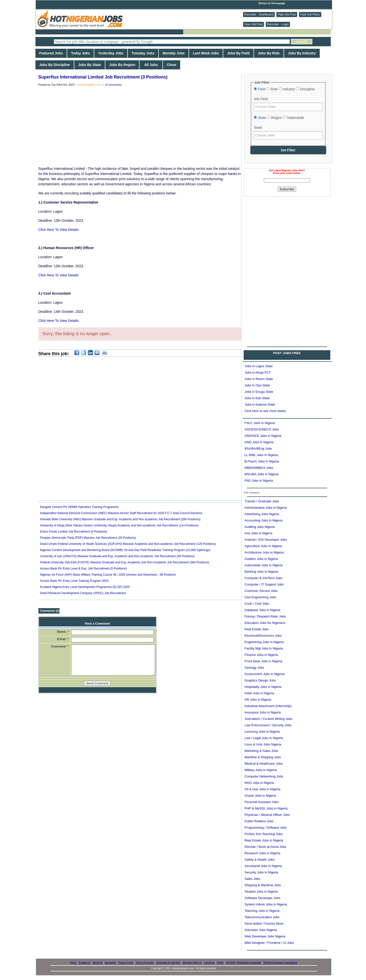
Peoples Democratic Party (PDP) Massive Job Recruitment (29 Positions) (88, 538)
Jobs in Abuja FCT (258, 372)
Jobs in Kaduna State (260, 404)
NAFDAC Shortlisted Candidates (244, 963)
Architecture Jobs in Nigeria (264, 552)
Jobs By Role (269, 53)
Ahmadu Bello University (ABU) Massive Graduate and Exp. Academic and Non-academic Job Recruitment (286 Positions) (120, 519)
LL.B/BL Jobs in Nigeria (261, 455)
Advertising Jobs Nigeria (262, 514)
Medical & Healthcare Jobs (264, 764)
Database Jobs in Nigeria (263, 610)
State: (258, 127)
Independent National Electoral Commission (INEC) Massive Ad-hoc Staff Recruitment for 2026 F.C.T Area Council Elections (121, 513)
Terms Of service (145, 963)
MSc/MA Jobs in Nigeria (262, 474)
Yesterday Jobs (111, 53)
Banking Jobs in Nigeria (262, 572)
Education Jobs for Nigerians (265, 623)
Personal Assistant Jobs (262, 802)
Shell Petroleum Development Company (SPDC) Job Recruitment (83, 593)
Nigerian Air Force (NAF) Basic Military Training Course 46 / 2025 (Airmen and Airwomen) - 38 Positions (108, 575)
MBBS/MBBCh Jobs (259, 468)
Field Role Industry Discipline (284, 89)
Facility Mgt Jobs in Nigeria (264, 648)
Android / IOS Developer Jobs (266, 540)
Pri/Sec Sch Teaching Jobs (264, 834)
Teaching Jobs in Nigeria (262, 911)
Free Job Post (254, 24)
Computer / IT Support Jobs (264, 584)
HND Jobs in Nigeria (259, 442)
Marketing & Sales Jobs (262, 751)
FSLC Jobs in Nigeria (260, 423)
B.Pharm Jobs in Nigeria (262, 461)
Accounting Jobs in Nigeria (264, 520)
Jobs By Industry (302, 53)
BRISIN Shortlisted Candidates (280, 963)
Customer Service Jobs (261, 591)
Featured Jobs (51, 53)
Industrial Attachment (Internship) (268, 706)
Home (73, 963)
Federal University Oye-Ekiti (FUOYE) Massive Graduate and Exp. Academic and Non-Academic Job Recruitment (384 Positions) (125, 562)
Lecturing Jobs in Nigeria (262, 732)
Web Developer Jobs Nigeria (265, 936)
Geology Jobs (255, 668)
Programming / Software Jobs (266, 828)
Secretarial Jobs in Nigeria (263, 866)
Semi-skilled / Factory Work (264, 924)
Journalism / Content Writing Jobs (269, 719)
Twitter (220, 963)
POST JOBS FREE (287, 353)
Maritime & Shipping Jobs (263, 757)
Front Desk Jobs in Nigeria (263, 661)
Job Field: (261, 99)
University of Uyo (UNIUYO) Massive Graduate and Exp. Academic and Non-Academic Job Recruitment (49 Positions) (117, 556)
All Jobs (151, 65)
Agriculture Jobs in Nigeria (263, 546)
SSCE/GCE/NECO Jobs (262, 429)
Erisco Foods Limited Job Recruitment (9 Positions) (74, 532)
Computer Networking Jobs (264, 776)
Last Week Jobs (206, 53)
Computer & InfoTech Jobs (263, 578)
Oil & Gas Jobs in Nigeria (263, 789)
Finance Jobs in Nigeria (261, 655)
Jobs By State (90, 65)
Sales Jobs (253, 879)
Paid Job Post (287, 15)
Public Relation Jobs (259, 821)
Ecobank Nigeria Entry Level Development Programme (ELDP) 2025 (85, 587)
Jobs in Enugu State (259, 392)
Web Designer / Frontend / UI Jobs (269, 943)
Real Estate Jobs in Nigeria (264, 840)
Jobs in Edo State (257, 398)
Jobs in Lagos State (259, 366)
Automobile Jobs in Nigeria (264, 565)
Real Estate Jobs (257, 629)
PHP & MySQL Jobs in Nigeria (266, 808)
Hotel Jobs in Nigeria (259, 693)
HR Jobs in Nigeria (258, 700)
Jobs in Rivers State (259, 379)
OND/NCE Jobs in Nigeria (263, 436)
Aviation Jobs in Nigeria (261, 559)
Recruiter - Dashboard (259, 15)
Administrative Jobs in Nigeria (266, 508)
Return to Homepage (272, 3)
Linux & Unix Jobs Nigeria (263, 744)
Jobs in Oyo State (257, 385)
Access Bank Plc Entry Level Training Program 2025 (74, 581)
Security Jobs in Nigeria (262, 872)
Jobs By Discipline (55, 65)
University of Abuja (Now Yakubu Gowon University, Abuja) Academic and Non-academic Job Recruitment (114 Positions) (119, 525)
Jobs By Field (238, 53)
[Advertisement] (287, 231)
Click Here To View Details (59, 230)
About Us (98, 963)
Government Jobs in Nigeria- (265, 674)
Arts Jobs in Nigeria (259, 533)
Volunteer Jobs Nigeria (261, 930)
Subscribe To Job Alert (168, 963)
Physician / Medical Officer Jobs (267, 815)
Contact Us (85, 963)
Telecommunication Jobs (262, 917)
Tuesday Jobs (143, 53)
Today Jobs (80, 53)
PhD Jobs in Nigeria (259, 481)
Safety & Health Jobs (260, 860)
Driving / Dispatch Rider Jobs (265, 616)
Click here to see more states (265, 411)
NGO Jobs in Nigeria (259, 783)
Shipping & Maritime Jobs (263, 885)
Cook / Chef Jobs (257, 604)
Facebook (209, 963)
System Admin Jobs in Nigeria (266, 904)
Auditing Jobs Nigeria (260, 527)
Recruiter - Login (278, 24)
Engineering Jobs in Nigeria (264, 642)
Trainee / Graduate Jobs (262, 501)
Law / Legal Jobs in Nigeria (264, 738)
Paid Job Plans (310, 15)
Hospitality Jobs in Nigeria (263, 687)
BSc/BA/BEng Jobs (258, 449)
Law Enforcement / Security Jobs (268, 725)
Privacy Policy (126, 963)
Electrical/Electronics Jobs (263, 636)
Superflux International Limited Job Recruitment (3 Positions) (103, 77)
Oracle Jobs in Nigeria (260, 796)
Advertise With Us (192, 963)
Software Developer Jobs (263, 898)
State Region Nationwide (279, 118)
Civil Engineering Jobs (261, 597)
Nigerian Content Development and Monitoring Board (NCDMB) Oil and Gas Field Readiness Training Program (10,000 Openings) (125, 550)
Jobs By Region (122, 65)
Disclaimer (110, 963)
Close (172, 65)
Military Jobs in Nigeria (261, 770)
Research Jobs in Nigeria (263, 853)
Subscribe (287, 189)
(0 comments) (113, 85)
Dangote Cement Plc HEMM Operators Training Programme (79, 507)
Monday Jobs (174, 53)
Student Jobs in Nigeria (261, 892)
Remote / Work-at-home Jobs (266, 847)
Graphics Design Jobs (260, 680)
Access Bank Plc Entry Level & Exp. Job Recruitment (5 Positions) (83, 569)
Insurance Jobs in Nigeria (263, 712)
